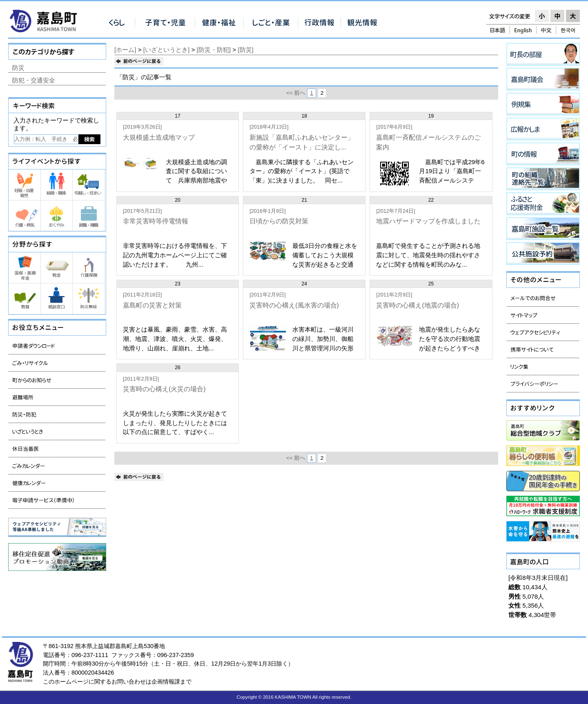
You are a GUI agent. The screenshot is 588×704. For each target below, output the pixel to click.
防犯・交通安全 (34, 80)
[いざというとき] (166, 50)
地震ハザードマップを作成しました (428, 221)
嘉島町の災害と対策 (152, 305)
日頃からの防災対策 (279, 221)
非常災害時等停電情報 (156, 221)
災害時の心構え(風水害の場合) (294, 305)
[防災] (245, 50)
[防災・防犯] (214, 50)
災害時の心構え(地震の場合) (418, 305)
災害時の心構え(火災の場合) (164, 389)
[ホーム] (125, 50)
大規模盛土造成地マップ (159, 137)
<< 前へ (296, 93)
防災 (18, 68)
